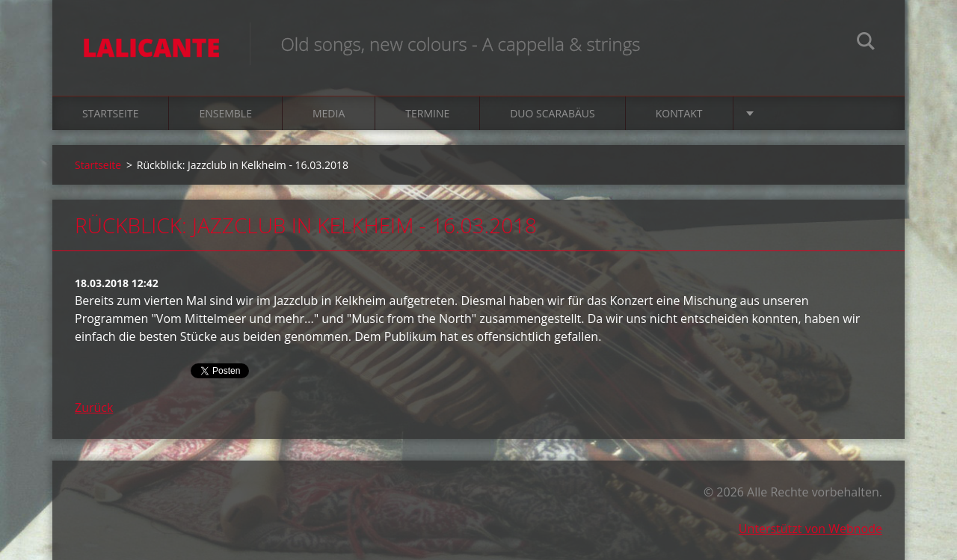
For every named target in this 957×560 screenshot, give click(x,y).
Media (329, 113)
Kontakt (679, 113)
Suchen (866, 43)
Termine (427, 113)
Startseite (110, 113)
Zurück (94, 407)
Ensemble (225, 113)
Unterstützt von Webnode (810, 529)
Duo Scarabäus (553, 113)
